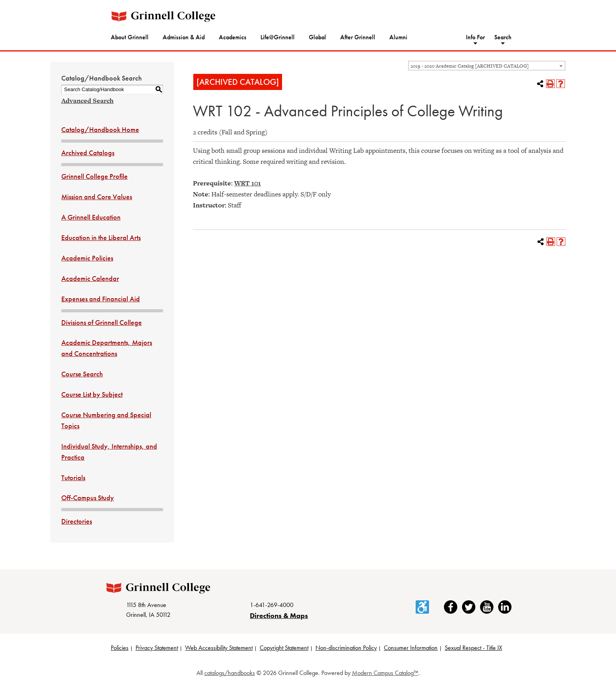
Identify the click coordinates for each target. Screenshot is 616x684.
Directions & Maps (279, 615)
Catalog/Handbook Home (100, 129)
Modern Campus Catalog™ (385, 673)
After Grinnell (358, 37)
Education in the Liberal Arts (101, 237)
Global (317, 37)
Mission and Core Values (97, 197)
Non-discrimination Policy (346, 648)
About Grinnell (130, 37)
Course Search (82, 374)
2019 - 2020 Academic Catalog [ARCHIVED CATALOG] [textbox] (470, 66)
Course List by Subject (92, 394)
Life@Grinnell (278, 37)
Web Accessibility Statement (219, 648)
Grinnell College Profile (94, 176)
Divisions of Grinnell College (102, 322)
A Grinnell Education (91, 217)
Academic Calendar (90, 278)
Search (503, 37)
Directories (77, 521)
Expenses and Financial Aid (101, 299)
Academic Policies (87, 258)
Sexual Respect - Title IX (473, 648)
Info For (475, 37)
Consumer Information (411, 648)
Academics (233, 37)
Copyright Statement (284, 648)
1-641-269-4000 (272, 605)
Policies (120, 648)
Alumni (398, 37)
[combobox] (487, 66)
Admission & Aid (184, 37)
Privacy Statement (157, 648)
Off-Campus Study (88, 498)
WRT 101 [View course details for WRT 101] (247, 183)
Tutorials (73, 478)
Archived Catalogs (88, 153)
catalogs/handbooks (230, 673)
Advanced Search (87, 101)
